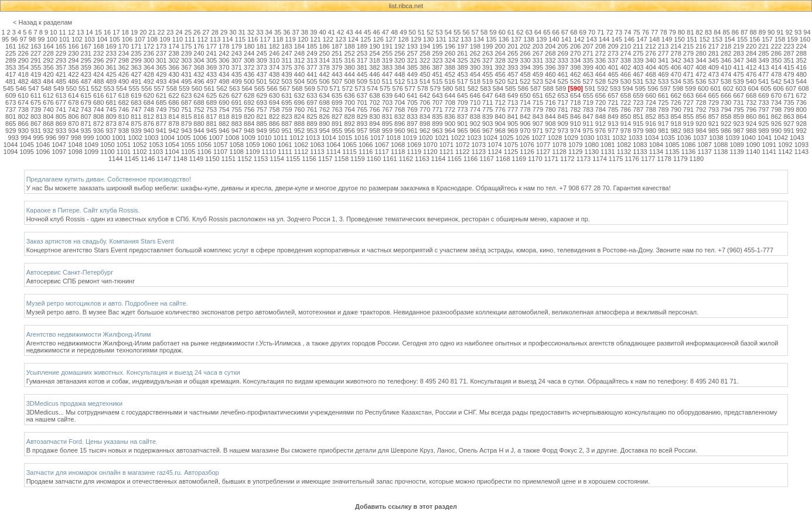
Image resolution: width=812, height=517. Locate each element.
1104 (172, 152)
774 (475, 109)
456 (500, 74)
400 (601, 67)
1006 (200, 138)
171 (136, 46)
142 (579, 39)
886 (274, 124)
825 (312, 117)
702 (374, 102)
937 (111, 131)
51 (421, 32)
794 (726, 109)
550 (71, 88)
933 (61, 131)
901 (462, 124)
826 (325, 117)
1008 (232, 138)
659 (638, 95)
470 (675, 74)
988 (751, 131)
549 (59, 88)
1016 (361, 138)
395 (538, 67)
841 (513, 117)
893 (362, 124)
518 (475, 81)
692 (249, 102)
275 (638, 53)
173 (161, 46)
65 (547, 32)
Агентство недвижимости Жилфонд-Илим (89, 334)
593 (615, 88)
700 (349, 102)
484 (48, 81)
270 (575, 53)
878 (174, 124)
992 (801, 131)
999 (88, 138)
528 (601, 81)
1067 (381, 145)
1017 (377, 138)
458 (525, 74)
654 (575, 95)
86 (735, 32)
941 (161, 131)
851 (638, 117)
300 (149, 60)
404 (651, 67)
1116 (366, 152)
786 (626, 109)
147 (642, 39)
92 (789, 32)
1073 (479, 145)
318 (374, 60)
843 (538, 117)
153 (717, 39)
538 (726, 81)
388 (450, 67)
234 (124, 53)
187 (337, 46)
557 (159, 88)
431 (186, 74)
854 (675, 117)
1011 (280, 138)
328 (500, 60)
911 (588, 124)
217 (714, 46)
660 (651, 95)
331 (538, 60)
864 (801, 117)
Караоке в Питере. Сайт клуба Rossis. (83, 210)
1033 (636, 138)
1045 (26, 145)
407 (688, 67)
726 (675, 102)
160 (805, 39)
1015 (345, 138)
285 (763, 53)
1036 (684, 138)
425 (111, 74)
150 (680, 39)
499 (237, 81)
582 (473, 88)
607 (791, 88)
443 (337, 74)
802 (23, 117)
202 (525, 46)
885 (261, 124)
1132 (624, 152)
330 (525, 60)
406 (675, 67)
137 (516, 39)
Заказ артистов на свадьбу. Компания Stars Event (100, 241)
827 (337, 117)
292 (48, 60)
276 (651, 53)
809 (111, 117)
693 (261, 102)
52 (430, 32)
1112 (301, 152)
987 (739, 131)
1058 (237, 145)
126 (378, 39)
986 (726, 131)
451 (437, 74)
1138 (721, 152)
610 (23, 95)
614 (73, 95)
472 (701, 74)
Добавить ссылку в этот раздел (406, 506)
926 (776, 124)
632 (299, 95)
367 (186, 67)
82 (700, 32)
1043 (797, 138)
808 (98, 117)
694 (274, 102)
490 (124, 81)
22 (161, 32)
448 (400, 74)
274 (626, 53)
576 (397, 88)
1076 (527, 145)
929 (11, 131)
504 (299, 81)
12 (71, 32)
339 (638, 60)
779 (538, 109)
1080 (592, 145)
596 (653, 88)
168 (98, 46)
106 (127, 39)
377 (312, 67)
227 (36, 53)
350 (776, 60)
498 (224, 81)
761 (312, 109)
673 (11, 102)
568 (297, 88)
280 (701, 53)
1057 (220, 145)
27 (206, 32)
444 (349, 74)
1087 (704, 145)
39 (313, 32)
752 (199, 109)
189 (362, 46)
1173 (584, 159)
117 (265, 39)
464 (601, 74)
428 (149, 74)
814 (174, 117)
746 (124, 109)
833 (412, 117)
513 (412, 81)
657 (613, 95)
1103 (156, 152)
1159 (357, 159)
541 (763, 81)
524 (550, 81)
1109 (253, 152)
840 (500, 117)
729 (714, 102)
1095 (26, 152)
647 (487, 95)
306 (224, 60)
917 (663, 124)
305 (211, 60)
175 (186, 46)
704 (400, 102)
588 (548, 88)
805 (61, 117)
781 (563, 109)
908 (550, 124)
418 (23, 74)
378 (325, 67)
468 (651, 74)
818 (224, 117)
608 (803, 88)
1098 (75, 152)
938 (124, 131)
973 (563, 131)
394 (525, 67)
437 (261, 74)
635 (337, 95)
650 (525, 95)
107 (139, 39)
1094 (11, 152)
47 (385, 32)
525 (563, 81)
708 (450, 102)
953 (312, 131)
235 (136, 53)
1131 (608, 152)
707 (437, 102)
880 (199, 124)
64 (538, 32)
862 (776, 117)
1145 (131, 159)
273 (613, 53)
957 (362, 131)
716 (550, 102)
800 (801, 109)
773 (462, 109)
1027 (538, 138)
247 (286, 53)
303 (186, 60)
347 (739, 60)
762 (325, 109)
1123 (479, 152)
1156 (309, 159)
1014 (329, 138)
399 (588, 67)
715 (538, 102)
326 (475, 60)
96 (14, 39)
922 (726, 124)
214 (675, 46)
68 (574, 32)
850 (626, 117)
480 (801, 74)
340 (651, 60)
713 (513, 102)
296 (98, 60)
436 (249, 74)
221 (763, 46)
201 (513, 46)
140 (554, 39)
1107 (220, 152)
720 (601, 102)
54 (448, 32)
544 (801, 81)
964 (450, 131)
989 (763, 131)
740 (48, 109)
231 (86, 53)
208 (601, 46)
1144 (115, 159)
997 (63, 138)
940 (149, 131)
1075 (511, 145)
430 (174, 74)
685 (161, 102)
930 (23, 131)
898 (425, 124)
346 (726, 60)
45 (367, 32)
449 (412, 74)
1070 (430, 145)
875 (136, 124)
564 (247, 88)
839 (487, 117)
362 (124, 67)
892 (349, 124)
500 (249, 81)
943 (186, 131)
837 (462, 117)
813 (161, 117)
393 (513, 67)
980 (651, 131)
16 (107, 32)
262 (475, 53)
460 (550, 74)
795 (739, 109)
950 (274, 131)
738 (23, 109)
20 (143, 32)
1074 (494, 145)
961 (412, 131)
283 (739, 53)
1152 (244, 159)
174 (174, 46)
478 (776, 74)
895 (387, 124)
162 (23, 46)
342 (675, 60)
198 (475, 46)
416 (801, 67)
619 (136, 95)
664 (701, 95)
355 (36, 67)
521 (513, 81)
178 (224, 46)
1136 (688, 152)
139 (541, 39)
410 (726, 67)
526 (575, 81)
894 (374, 124)
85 (726, 32)
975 (588, 131)
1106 (204, 152)
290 (23, 60)
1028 (555, 138)
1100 (107, 152)
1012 (296, 138)
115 (240, 39)
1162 (406, 159)
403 (638, 67)
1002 (135, 138)
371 (237, 67)
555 (134, 88)
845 (563, 117)
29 (224, 32)
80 (681, 32)
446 (374, 74)
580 (448, 88)
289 (11, 60)
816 (199, 117)
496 (199, 81)
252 (349, 53)
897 (412, 124)
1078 (559, 145)
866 (23, 124)
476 (751, 74)
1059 (253, 145)
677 (61, 102)
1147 (164, 159)
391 (487, 67)
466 (626, 74)
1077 (543, 145)
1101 (124, 152)
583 (485, 88)
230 (73, 53)
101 (64, 39)
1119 (414, 152)
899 (437, 124)
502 (274, 81)
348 (751, 60)
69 (583, 32)
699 (337, 102)
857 (714, 117)
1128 (559, 152)
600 (703, 88)
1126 (527, 152)
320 (400, 60)
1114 (333, 152)
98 (32, 39)
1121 (446, 152)
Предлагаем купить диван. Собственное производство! (109, 179)
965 (462, 131)
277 (663, 53)
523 (538, 81)
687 (186, 102)
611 (36, 95)
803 (36, 117)
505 (312, 81)
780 (550, 109)
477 (763, 74)
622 (174, 95)
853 (663, 117)
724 (651, 102)
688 (199, 102)
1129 (575, 152)
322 (425, 60)
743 (86, 109)
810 (124, 117)
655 (588, 95)
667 (739, 95)
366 (174, 67)
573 (360, 88)
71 (601, 32)
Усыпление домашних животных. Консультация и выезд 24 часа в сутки (133, 372)
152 (704, 39)
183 (286, 46)
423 (86, 74)
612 (48, 95)
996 (51, 138)
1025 (506, 138)
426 (124, 74)
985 (714, 131)
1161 (390, 159)
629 (261, 95)
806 (73, 117)
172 (149, 46)
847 (588, 117)
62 (520, 32)
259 (437, 53)
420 (48, 74)
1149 (196, 159)
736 (801, 102)
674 (23, 102)
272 (601, 53)
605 (766, 88)
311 (286, 60)
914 (626, 124)
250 (325, 53)
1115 (349, 152)
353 (11, 67)
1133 (640, 152)
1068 (398, 145)
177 (211, 46)
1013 (313, 138)
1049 (91, 145)
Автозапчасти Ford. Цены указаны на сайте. (92, 441)
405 (663, 67)
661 (663, 95)
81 (690, 32)
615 (86, 95)
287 (789, 53)
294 (73, 60)
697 (312, 102)
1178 (664, 159)
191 (387, 46)
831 (387, 117)
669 (763, 95)
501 (261, 81)
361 (111, 67)
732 (751, 102)
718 (575, 102)
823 (286, 117)
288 (801, 53)
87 (744, 32)
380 (349, 67)
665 (714, 95)
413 (763, 67)
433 (211, 74)
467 (638, 74)
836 (450, 117)
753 (211, 109)
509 (362, 81)
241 (211, 53)
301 (161, 60)
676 (48, 102)
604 (753, 88)
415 (789, 67)
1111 (285, 152)
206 (575, 46)
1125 (511, 152)
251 (337, 53)
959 (387, 131)
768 (400, 109)
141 (567, 39)
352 (801, 60)
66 (556, 32)
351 (789, 60)
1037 (700, 138)
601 (715, 88)
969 (513, 131)
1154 (277, 159)
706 (425, 102)
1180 (697, 159)
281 (714, 53)
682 (124, 102)
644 (450, 95)
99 (41, 39)
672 (801, 95)
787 (638, 109)
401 (613, 67)
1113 (317, 152)
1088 (721, 145)
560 (197, 88)
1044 (11, 145)
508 (349, 81)
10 (53, 32)
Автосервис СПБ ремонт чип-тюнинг (81, 281)
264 (500, 53)
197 (462, 46)
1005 (183, 138)
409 (714, 67)
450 (425, 74)
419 (36, 74)
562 (222, 88)
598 (678, 88)
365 (161, 67)
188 (349, 46)
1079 (575, 145)
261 (462, 53)
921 (714, 124)
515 (437, 81)
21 (152, 32)
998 (76, 138)
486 (73, 81)
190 (374, 46)
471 (688, 74)
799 (789, 109)
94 (807, 32)
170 (124, 46)
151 (692, 39)
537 (714, 81)
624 (199, 95)
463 (588, 74)
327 (487, 60)
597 (666, 88)
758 (274, 109)
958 (374, 131)
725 (663, 102)
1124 (494, 152)
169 (111, 46)
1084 (656, 145)
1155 (293, 159)
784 (601, 109)
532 (651, 81)
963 (437, 131)
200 (500, 46)
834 (425, 117)
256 (400, 53)
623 (186, 95)
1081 (608, 145)
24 (179, 32)
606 (778, 88)
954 (325, 131)
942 (174, 131)
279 (688, 53)
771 (437, 109)
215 (688, 46)
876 (149, 124)
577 (410, 88)
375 (286, 67)
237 (161, 53)
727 (688, 102)
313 (312, 60)
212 (651, 46)
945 (211, 131)
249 (312, 53)
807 (86, 117)
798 (776, 109)
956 (349, 131)
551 (84, 88)
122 (328, 39)
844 (550, 117)
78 (663, 32)
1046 (43, 145)
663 (688, 95)
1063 (317, 145)
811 (136, 117)
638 (374, 95)
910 (575, 124)
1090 (753, 145)
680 (98, 102)
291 (36, 60)
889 (312, 124)
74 (627, 32)
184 (299, 46)
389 (462, 67)
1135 (672, 152)
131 (441, 39)
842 (525, 117)
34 (269, 32)
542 (776, 81)
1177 (648, 159)
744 (98, 109)
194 (425, 46)
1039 (732, 138)
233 (111, 53)
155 (742, 39)
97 (23, 39)
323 (437, 60)
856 (701, 117)
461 (563, 74)
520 (500, 81)
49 (403, 32)
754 (224, 109)
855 (688, 117)
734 (776, 102)
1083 (640, 145)
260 (450, 53)
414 (776, 67)
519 (487, 81)
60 (502, 32)
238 (174, 53)
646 (475, 95)
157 (767, 39)
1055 (188, 145)
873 (111, 124)
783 (588, 109)
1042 (780, 138)
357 (61, 67)
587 (535, 88)
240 (199, 53)
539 (739, 81)
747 (136, 109)
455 (487, 74)
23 (170, 32)
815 (186, 117)
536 (701, 81)
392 (500, 67)
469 (663, 74)
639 (387, 95)
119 (290, 39)
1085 (672, 145)
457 (513, 74)
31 (242, 32)
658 (626, 95)
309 (261, 60)
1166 (470, 159)
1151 (228, 159)
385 (412, 67)
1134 (656, 152)
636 (349, 95)
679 (86, 102)
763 (337, 109)
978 (626, 131)
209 (613, 46)
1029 (571, 138)
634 (325, 95)
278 (675, 53)
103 (90, 39)
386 (425, 67)
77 (654, 32)
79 (673, 32)
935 (86, 131)
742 (73, 109)
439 (286, 74)
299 (136, 60)
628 (249, 95)
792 (701, 109)
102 (77, 39)
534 (675, 81)
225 (11, 53)
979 (638, 131)
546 (21, 88)
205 (563, 46)
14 (89, 32)
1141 (769, 152)
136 (504, 39)
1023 (474, 138)
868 (48, 124)
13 (80, 32)
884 (249, 124)
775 (487, 109)
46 (376, 32)
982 (675, 131)
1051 (124, 145)
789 (663, 109)
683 (136, 102)
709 (462, 102)
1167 (486, 159)
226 (23, 53)
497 (211, 81)
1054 (172, 145)
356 (48, 67)
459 (538, 74)
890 (325, 124)
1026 (523, 138)
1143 (801, 152)
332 (550, 60)
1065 (349, 145)
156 (755, 39)
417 (11, 74)
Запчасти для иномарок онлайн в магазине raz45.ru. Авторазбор (123, 473)
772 (450, 109)
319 (387, 60)
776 (500, 109)
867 (36, 124)
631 (286, 95)
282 (726, 53)
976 (601, 131)
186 (325, 46)
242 (224, 53)
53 (439, 32)
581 (460, 88)
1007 (216, 138)
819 (237, 117)
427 (136, 74)
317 (362, 60)
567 (285, 88)
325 (462, 60)
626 (224, 95)
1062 (301, 145)
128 (403, 39)
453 (462, 74)
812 (149, 117)
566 (272, 88)
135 (491, 39)
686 (174, 102)
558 (172, 88)
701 (362, 102)
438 (274, 74)
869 (61, 124)
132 (453, 39)
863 (789, 117)
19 (134, 32)
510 (374, 81)
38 (305, 32)
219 (739, 46)
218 (726, 46)
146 (629, 39)
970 (525, 131)
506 (325, 81)
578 (422, 88)
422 (73, 74)
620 (149, 95)
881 (211, 124)
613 (61, 95)
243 (237, 53)
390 (475, 67)
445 (362, 74)
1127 (543, 152)
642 (425, 95)
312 (299, 60)
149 (667, 39)
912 (601, 124)
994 (26, 138)
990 (776, 131)
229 (61, 53)
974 (575, 131)
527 (588, 81)
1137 (704, 152)
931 (36, 131)
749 (161, 109)
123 (340, 39)
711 (487, 102)
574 (373, 88)
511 (387, 81)
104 (102, 39)
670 (776, 95)
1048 (75, 145)
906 (525, 124)
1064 (333, 145)
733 (763, 102)
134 (479, 39)
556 (146, 88)
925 (763, 124)
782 (575, 109)
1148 (180, 159)
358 (73, 67)
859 (739, 117)
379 (337, 67)
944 (199, 131)
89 (762, 32)
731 (739, 102)
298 (124, 60)
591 (590, 88)
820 (249, 117)
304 (199, 60)
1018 (393, 138)
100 (52, 39)
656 (601, 95)
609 (11, 95)
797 (763, 109)
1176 (632, 159)
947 (237, 131)
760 (299, 109)
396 (550, 67)
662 (675, 95)
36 (286, 32)
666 (726, 95)
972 (550, 131)
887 (286, 124)
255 (387, 53)
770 (425, 109)
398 (575, 67)
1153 (261, 159)
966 (475, 131)
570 (322, 88)
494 (174, 81)
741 (61, 109)
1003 (151, 138)
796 (751, 109)
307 (237, 60)
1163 (422, 159)
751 (186, 109)
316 (349, 60)
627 (237, 95)
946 (224, 131)
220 (751, 46)
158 (780, 39)
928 (801, 124)
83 (708, 32)
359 (86, 67)
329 (513, 60)
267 (538, 53)
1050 (107, 145)
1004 (168, 138)
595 (640, 88)
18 (125, 32)
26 (197, 32)
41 (332, 32)
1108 (237, 152)
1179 (680, 159)
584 (498, 88)
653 (563, 95)
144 (604, 39)
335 (588, 60)
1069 (414, 145)
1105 (188, 152)
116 (253, 39)
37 (296, 32)
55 (457, 32)
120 (303, 39)
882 (224, 124)
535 (688, 81)
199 (487, 46)
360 (98, 67)
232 (98, 53)
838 (475, 117)
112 (203, 39)
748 (149, 109)
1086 (688, 145)
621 (161, 95)
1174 (599, 159)
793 (714, 109)
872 (98, 124)
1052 (139, 145)
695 (286, 102)
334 (575, 60)
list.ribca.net (406, 6)
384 (400, 67)
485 (61, 81)
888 (299, 124)
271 (588, 53)
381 (362, 67)
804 (48, 117)
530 (626, 81)
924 (751, 124)
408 (701, 67)
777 (513, 109)
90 (771, 32)
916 (651, 124)
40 (322, 32)
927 (789, 124)
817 (211, 117)
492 (149, 81)
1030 (587, 138)
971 (538, 131)
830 (374, 117)
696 (299, 102)
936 (98, 131)
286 (776, 53)
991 (789, 131)
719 (588, 102)
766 (374, 109)
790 (675, 109)
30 (233, 32)
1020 (425, 138)
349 (763, 60)
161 (11, 46)
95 (5, 39)
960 (400, 131)
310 (274, 60)
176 (199, 46)
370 (224, 67)
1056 (204, 145)
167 (86, 46)
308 (249, 60)
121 (315, 39)
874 (124, 124)
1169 (519, 159)
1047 (59, 145)
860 (751, 117)
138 (528, 39)
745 (111, 109)
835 (437, 117)
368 (199, 67)
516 (450, 81)
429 (161, 74)
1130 (592, 152)
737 (11, 109)
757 (261, 109)
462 (575, 74)
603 (741, 88)
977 (613, 131)
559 (184, 88)
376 (299, 67)
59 (493, 32)
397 (563, 67)
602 (728, 88)
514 (425, 81)
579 (435, 88)
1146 (148, 159)
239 (186, 53)
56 (466, 32)
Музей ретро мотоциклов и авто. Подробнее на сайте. (107, 303)
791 (688, 109)
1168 (503, 159)
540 (751, 81)
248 (299, 53)
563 (234, 88)
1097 (59, 152)
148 (654, 39)
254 (374, 53)
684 (149, 102)
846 (575, 117)
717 (563, 102)
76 (646, 32)
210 (626, 46)
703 (387, 102)
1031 (603, 138)
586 (523, 88)
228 (48, 53)
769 (412, 109)
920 (701, 124)
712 (500, 102)
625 (211, 95)
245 (261, 53)
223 (789, 46)
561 (209, 88)
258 (425, 53)
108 (152, 39)
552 (96, 88)
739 (36, 109)
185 (312, 46)
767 (387, 109)
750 (174, 109)
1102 (139, 152)
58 (484, 32)
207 (588, 46)
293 (61, 60)
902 (475, 124)
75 (636, 32)
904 (500, 124)
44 (359, 32)
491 (136, 81)
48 (394, 32)
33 (260, 32)
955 (337, 131)
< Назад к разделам (42, 22)
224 (801, 46)
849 (613, 117)
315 (337, 60)
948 (249, 131)
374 (274, 67)
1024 (490, 138)
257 (412, 53)
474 (726, 74)
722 (626, 102)
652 (550, 95)
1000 (103, 138)
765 (362, 109)
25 (188, 32)
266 (525, 53)
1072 (462, 145)
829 (362, 117)
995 (38, 138)
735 (789, 102)
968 (500, 131)
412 (751, 67)
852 (651, 117)
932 (48, 131)
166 (73, 46)
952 (299, 131)
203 (538, 46)
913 (613, 124)
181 (261, 46)
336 (601, 60)
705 (412, 102)
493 (161, 81)
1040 (748, 138)
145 (616, 39)
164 (48, 46)
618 (124, 95)
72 (609, 32)
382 (374, 67)
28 (215, 32)
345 (714, 60)
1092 (785, 145)
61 (511, 32)
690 (224, 102)
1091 (769, 145)
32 (251, 32)
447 (387, 74)
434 (224, 74)
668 (751, 95)
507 (337, 81)
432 (199, 74)
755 (237, 109)
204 (550, 46)
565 (260, 88)
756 (249, 109)
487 (86, 81)
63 (529, 32)
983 (688, 131)
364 (149, 67)
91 (780, 32)
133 (466, 39)
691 (237, 102)
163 (36, 46)
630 (274, 95)
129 (416, 39)
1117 (381, 152)
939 (136, 131)
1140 (753, 152)
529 (613, 81)
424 (98, 74)
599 (690, 88)
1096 (43, 152)
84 (717, 32)
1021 (442, 138)
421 (61, 74)
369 (211, 67)
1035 (668, 138)
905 (513, 124)
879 (186, 124)
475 (739, 74)
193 (412, 46)
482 (23, 81)
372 (249, 67)
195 (437, 46)
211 (638, 46)
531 (638, 81)
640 (400, 95)
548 (46, 88)
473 (714, 74)
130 (428, 39)
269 (563, 53)
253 (362, 53)
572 (347, 88)
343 (688, 60)
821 (261, 117)
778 (525, 109)
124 (353, 39)
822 (274, 117)
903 (487, 124)
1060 (269, 145)
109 (165, 39)
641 (412, 95)
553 (109, 88)
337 (613, 60)
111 (190, 39)
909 (563, 124)
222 (776, 46)
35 (278, 32)
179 (237, 46)
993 (13, 138)
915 (638, 124)
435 (237, 74)
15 (98, 32)
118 (278, 39)
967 (487, 131)
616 (98, 95)
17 (116, 32)
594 (627, 88)
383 (387, 67)
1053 (156, 145)
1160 (374, 159)
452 (450, 74)
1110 (269, 152)
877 (161, 124)
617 (111, 95)
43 (349, 32)
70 (592, 32)
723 (638, 102)
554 (121, 88)
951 (286, 131)
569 (309, 88)
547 (33, 88)
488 (98, 81)
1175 (616, 159)
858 (726, 117)
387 (437, 67)
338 (626, 60)
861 (763, 117)
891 (337, 124)
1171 (551, 159)
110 (178, 39)
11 (62, 32)
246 (274, 53)
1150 (212, 159)
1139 (736, 152)
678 (73, 102)
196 (450, 46)
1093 (801, 145)
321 (412, 60)
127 (391, 39)
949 (261, 131)
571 (335, 88)
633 (312, 95)
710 (475, 102)
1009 (248, 138)
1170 (535, 159)
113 (215, 39)
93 (798, 32)
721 (613, 102)
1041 (765, 138)
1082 (624, 145)
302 (174, 60)
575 (385, 88)
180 (249, 46)
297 (111, 60)
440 (299, 74)
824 (299, 117)
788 (651, 109)
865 (11, 124)
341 (663, 60)
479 (789, 74)
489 (111, 81)
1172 (567, 159)
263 (487, 53)
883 (237, 124)
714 (525, 102)
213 (663, 46)
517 (462, 81)
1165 (454, 159)
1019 (410, 138)
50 (412, 32)
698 (325, 102)
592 (603, 88)
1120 (430, 152)
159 (792, 39)
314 (325, 60)
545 (8, 88)
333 (563, 60)
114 (227, 39)
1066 (366, 145)
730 (726, 102)
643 (437, 95)
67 (565, 32)
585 (510, 88)
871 (86, 124)
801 (11, 117)
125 (366, 39)
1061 (285, 145)
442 (325, 74)
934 (73, 131)
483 (36, 81)
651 (538, 95)
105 (115, 39)
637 (362, 95)
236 (149, 53)
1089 (736, 145)
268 (550, 53)
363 (136, 67)
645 (462, 95)
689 (211, 102)
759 (286, 109)
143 (592, 39)
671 (789, 95)
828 (349, 117)
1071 (446, 145)
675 (36, 102)
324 (450, 60)
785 (613, 109)
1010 (264, 138)
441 (312, 74)
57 (475, 32)
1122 (462, 152)
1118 (398, 152)
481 (11, 81)
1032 (619, 138)
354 (23, 67)
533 (663, 81)
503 (286, 81)
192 (400, 46)
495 (186, 81)
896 (400, 124)
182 (274, 46)
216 (701, 46)
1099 (91, 152)
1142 (785, 152)
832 (400, 117)
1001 (119, 138)
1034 (651, 138)
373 (261, 67)
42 (340, 32)
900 (450, 124)
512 (400, 81)
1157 (325, 159)
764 (349, 109)
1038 (716, 138)
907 (538, 124)
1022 (458, 138)
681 (111, 102)
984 (701, 131)
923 (739, 124)
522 (525, 81)
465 (613, 74)
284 (751, 53)
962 (425, 131)
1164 (438, 159)
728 (701, 102)
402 (626, 67)
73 (619, 32)
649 (513, 95)
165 (61, 46)
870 (73, 124)
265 (513, 53)
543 (789, 81)
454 (475, 74)
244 (249, 53)
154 (729, 39)
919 (688, 124)
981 (663, 131)
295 (86, 60)
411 (739, 67)
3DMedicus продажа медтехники (74, 403)
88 (753, 32)
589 (561, 88)
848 (601, 117)
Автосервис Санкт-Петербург (70, 272)
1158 (342, 159)
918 (675, 124)
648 (500, 95)
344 (701, 60)
